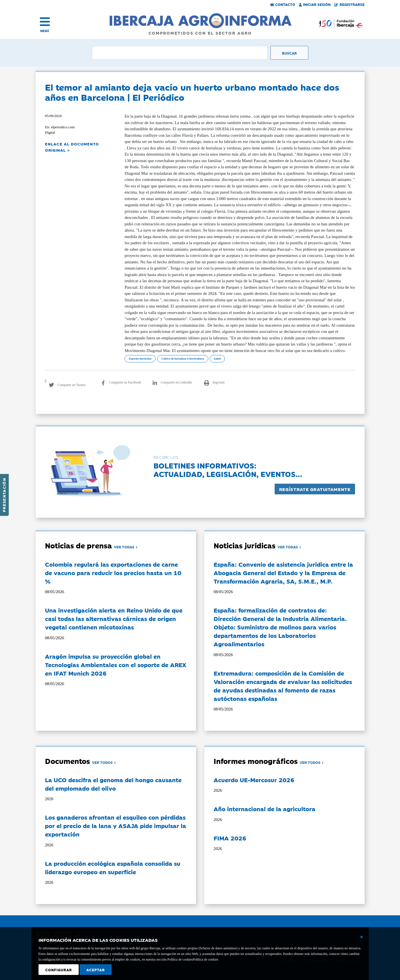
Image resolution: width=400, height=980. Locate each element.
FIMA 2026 (230, 838)
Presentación (4, 495)
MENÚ (45, 31)
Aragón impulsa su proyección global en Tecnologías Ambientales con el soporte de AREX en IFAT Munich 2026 (116, 665)
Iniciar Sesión (315, 4)
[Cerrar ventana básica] (361, 937)
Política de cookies (206, 959)
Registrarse (349, 4)
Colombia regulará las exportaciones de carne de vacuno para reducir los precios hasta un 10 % (113, 573)
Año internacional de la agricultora (265, 809)
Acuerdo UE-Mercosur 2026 (254, 780)
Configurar (59, 970)
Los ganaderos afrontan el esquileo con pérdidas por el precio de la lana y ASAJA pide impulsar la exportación (116, 826)
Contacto (283, 4)
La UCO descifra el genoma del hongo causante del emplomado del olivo (113, 784)
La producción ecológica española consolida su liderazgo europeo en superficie (113, 867)
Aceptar (96, 970)
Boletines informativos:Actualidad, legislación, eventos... (228, 469)
